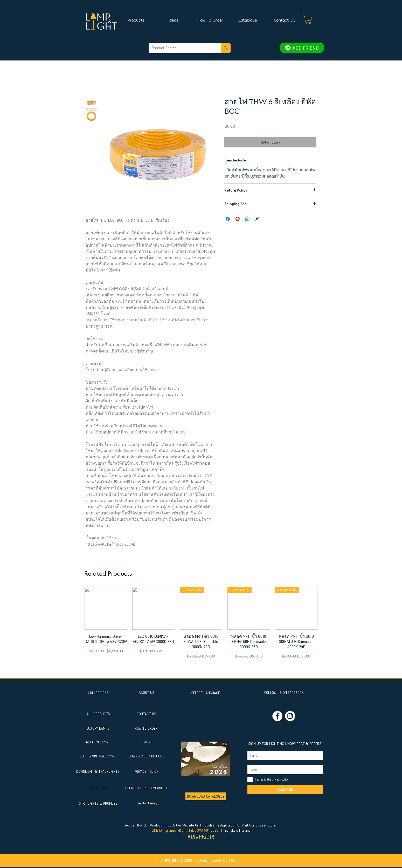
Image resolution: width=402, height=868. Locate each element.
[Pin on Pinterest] (238, 219)
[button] (308, 20)
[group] (201, 630)
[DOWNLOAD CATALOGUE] (206, 796)
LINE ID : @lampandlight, (169, 830)
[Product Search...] (181, 48)
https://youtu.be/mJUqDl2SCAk (110, 544)
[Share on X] (257, 219)
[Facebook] (277, 716)
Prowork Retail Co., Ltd (225, 861)
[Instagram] (290, 716)
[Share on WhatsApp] (247, 219)
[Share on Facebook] (228, 219)
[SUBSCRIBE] (285, 790)
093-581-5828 (208, 830)
